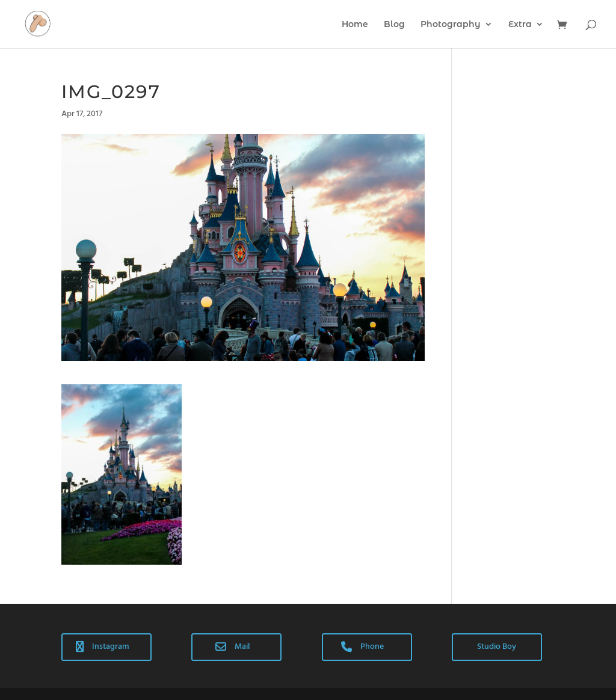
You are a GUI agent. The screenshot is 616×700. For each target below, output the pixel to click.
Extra (520, 25)
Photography (451, 25)
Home (355, 25)
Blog (394, 25)
